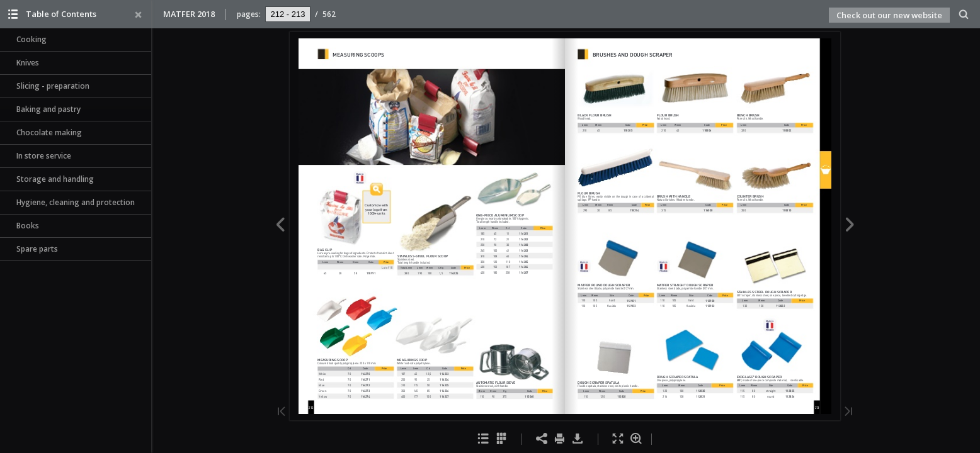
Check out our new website (889, 15)
